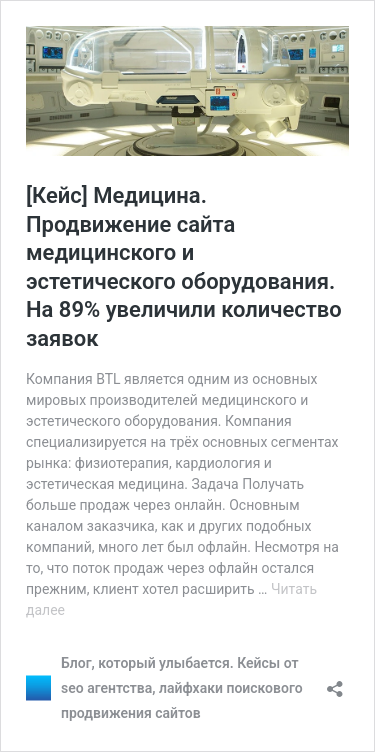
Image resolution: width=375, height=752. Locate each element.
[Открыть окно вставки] (335, 682)
